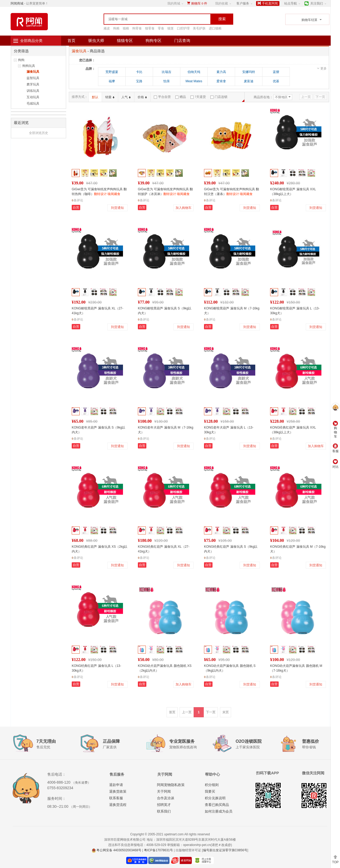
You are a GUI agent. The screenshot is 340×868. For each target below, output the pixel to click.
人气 (126, 97)
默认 (95, 97)
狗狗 (21, 60)
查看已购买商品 (217, 805)
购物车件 (199, 3)
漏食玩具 (33, 72)
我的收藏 (222, 3)
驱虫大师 (96, 40)
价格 (142, 97)
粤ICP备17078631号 (158, 850)
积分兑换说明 (215, 798)
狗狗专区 (154, 40)
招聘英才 (164, 805)
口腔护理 (183, 28)
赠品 (181, 97)
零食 (161, 28)
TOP (335, 859)
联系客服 (116, 798)
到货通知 (117, 208)
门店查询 (182, 40)
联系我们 (164, 811)
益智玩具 (33, 78)
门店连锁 (219, 97)
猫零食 (150, 28)
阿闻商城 (17, 3)
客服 (335, 448)
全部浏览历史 (39, 133)
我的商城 (174, 3)
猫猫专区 (125, 40)
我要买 (210, 791)
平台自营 (162, 97)
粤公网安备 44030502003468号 (117, 850)
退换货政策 (118, 791)
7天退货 (198, 97)
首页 (71, 40)
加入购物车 (184, 208)
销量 (110, 97)
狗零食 (137, 28)
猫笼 (171, 28)
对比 (335, 464)
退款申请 (116, 785)
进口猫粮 (215, 28)
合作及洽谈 (166, 798)
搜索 (222, 19)
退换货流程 (118, 805)
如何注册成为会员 (219, 811)
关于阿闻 (164, 791)
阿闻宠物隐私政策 (171, 785)
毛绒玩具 (33, 103)
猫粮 (126, 28)
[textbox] (146, 19)
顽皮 (107, 28)
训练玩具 (33, 91)
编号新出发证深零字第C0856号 (225, 850)
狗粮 (116, 28)
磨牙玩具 (33, 84)
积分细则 (212, 785)
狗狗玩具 (29, 66)
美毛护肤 (199, 28)
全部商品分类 (31, 41)
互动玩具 (33, 97)
